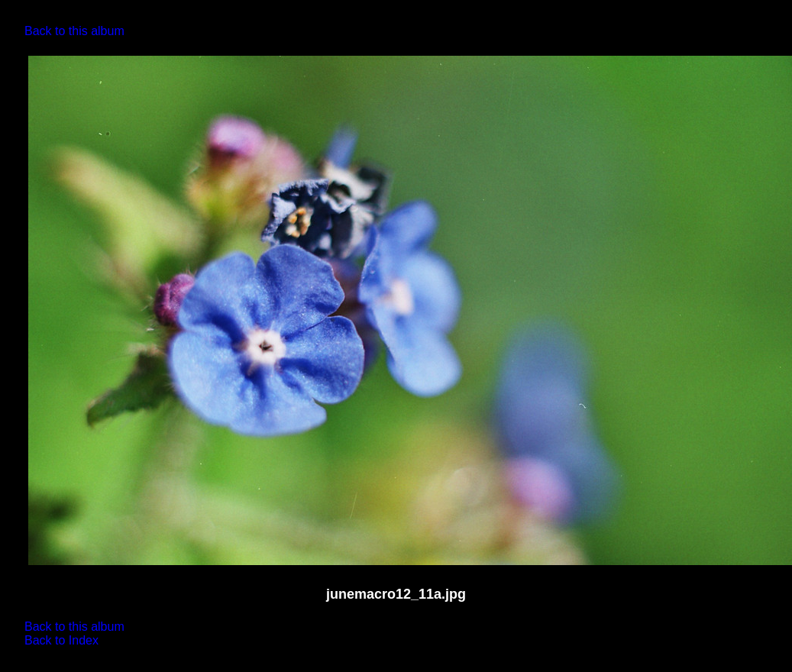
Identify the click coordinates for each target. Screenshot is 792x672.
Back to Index (61, 640)
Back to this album (74, 31)
